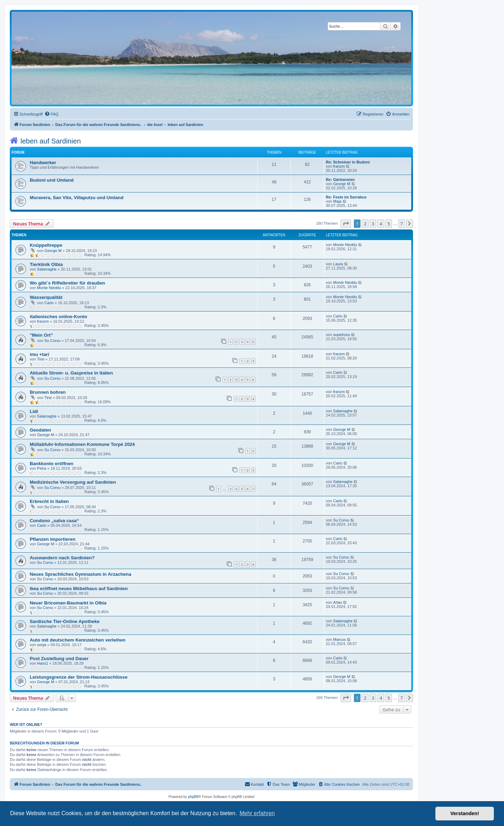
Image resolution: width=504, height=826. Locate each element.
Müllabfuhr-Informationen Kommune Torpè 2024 (82, 444)
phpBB (193, 797)
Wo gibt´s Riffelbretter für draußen (67, 283)
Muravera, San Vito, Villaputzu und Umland (77, 198)
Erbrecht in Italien (49, 501)
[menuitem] (51, 114)
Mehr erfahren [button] (257, 813)
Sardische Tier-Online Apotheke (65, 621)
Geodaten (40, 430)
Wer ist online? (26, 724)
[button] (346, 224)
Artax (338, 602)
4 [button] (381, 224)
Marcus (339, 639)
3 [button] (373, 224)
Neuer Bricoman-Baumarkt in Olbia (68, 603)
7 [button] (402, 224)
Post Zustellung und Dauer (59, 659)
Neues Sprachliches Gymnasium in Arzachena (80, 574)
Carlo (49, 303)
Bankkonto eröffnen (52, 464)
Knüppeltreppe (46, 245)
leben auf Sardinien (45, 141)
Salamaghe (47, 269)
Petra (42, 468)
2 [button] (365, 224)
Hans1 (43, 663)
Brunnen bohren (48, 392)
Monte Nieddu (345, 245)
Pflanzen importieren (52, 539)
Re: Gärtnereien (340, 180)
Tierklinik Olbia (46, 264)
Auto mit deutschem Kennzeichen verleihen (78, 640)
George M (342, 184)
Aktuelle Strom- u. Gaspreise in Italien (71, 373)
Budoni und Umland (52, 180)
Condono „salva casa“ (54, 521)
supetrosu (342, 335)
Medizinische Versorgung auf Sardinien (73, 482)
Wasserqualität (46, 297)
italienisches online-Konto (58, 317)
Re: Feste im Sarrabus (346, 197)
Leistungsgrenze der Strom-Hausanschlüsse (79, 677)
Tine (41, 359)
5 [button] (389, 224)
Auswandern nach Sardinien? (62, 558)
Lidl (34, 411)
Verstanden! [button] (465, 813)
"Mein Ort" (41, 335)
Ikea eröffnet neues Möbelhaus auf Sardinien (79, 589)
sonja (42, 645)
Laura (338, 264)
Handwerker (43, 163)
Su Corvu (52, 341)
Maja (337, 201)
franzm (339, 166)
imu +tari (39, 354)
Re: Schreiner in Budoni (348, 162)
